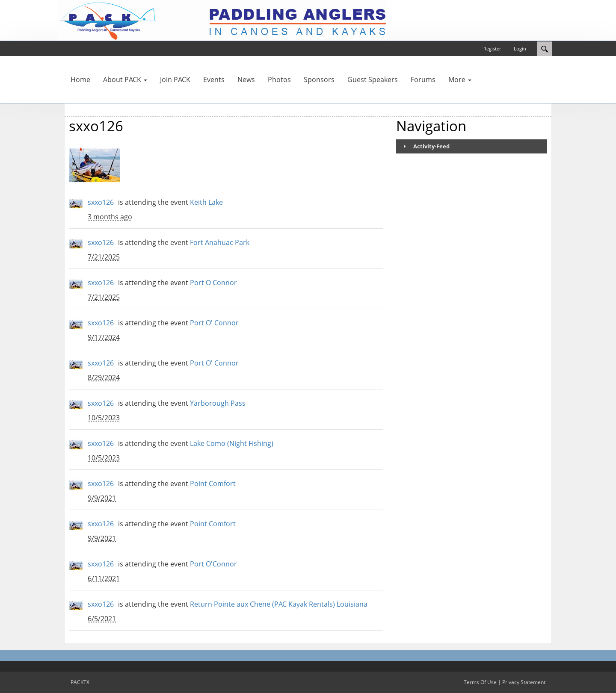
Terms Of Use (480, 682)
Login (520, 49)
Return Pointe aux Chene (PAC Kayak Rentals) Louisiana (279, 604)
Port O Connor (213, 283)
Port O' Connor (214, 323)
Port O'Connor (213, 564)
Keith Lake (206, 202)
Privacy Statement (524, 682)
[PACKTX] (222, 20)
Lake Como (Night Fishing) (232, 443)
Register (492, 49)
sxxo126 (101, 202)
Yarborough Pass (218, 403)
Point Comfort (213, 484)
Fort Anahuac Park (220, 242)
